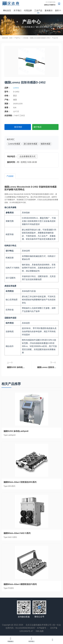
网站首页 (7, 11)
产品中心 (17, 38)
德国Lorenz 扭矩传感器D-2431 (46, 366)
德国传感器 (46, 144)
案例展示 (49, 11)
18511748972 (50, 5)
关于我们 (17, 11)
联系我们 (32, 640)
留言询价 (18, 127)
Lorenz (16, 88)
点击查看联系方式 (27, 156)
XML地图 (40, 631)
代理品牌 (28, 11)
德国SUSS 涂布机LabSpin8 (17, 366)
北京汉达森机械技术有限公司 (38, 625)
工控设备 (25, 38)
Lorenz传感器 (14, 144)
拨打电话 (38, 127)
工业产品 (38, 11)
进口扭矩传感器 (30, 144)
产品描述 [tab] (10, 176)
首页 (11, 38)
